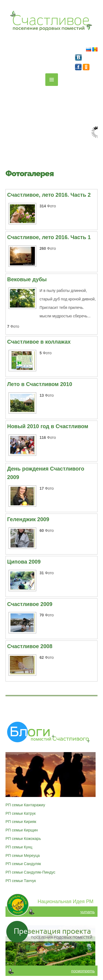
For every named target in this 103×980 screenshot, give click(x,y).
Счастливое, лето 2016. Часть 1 (49, 237)
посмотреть (83, 971)
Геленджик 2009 (28, 519)
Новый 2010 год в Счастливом (48, 426)
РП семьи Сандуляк (23, 864)
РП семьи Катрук (21, 813)
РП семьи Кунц (19, 847)
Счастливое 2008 (30, 646)
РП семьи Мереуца (23, 856)
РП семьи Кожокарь (23, 839)
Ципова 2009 (24, 562)
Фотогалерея (30, 174)
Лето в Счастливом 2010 (40, 384)
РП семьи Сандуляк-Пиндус (30, 872)
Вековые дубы (27, 279)
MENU (52, 80)
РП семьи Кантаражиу (25, 805)
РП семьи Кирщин (22, 830)
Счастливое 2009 (30, 604)
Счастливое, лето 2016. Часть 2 (49, 195)
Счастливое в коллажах (39, 342)
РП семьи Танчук (21, 881)
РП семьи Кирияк (21, 822)
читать (87, 912)
